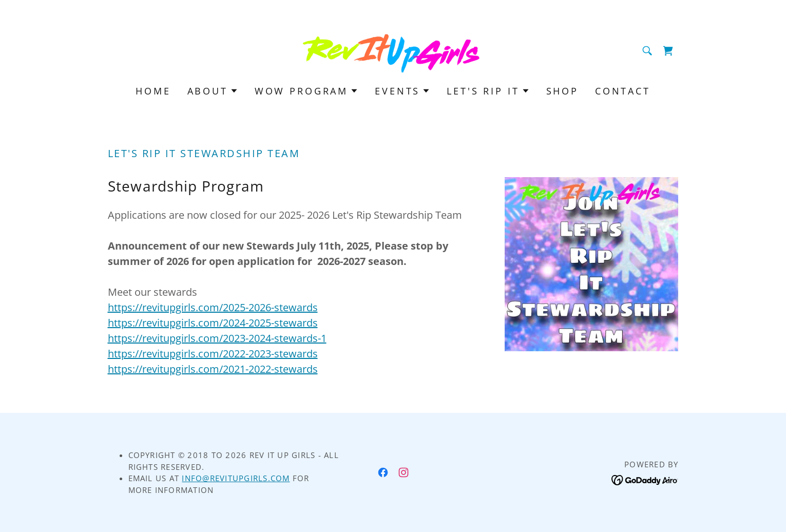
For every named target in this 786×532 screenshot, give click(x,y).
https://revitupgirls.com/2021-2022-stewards (213, 369)
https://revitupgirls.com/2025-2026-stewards (213, 307)
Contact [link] (623, 91)
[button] (213, 91)
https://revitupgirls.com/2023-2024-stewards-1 (217, 338)
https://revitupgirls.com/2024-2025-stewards (213, 323)
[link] (393, 50)
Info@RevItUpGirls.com (236, 478)
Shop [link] (562, 91)
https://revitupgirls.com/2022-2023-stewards (213, 354)
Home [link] (153, 91)
